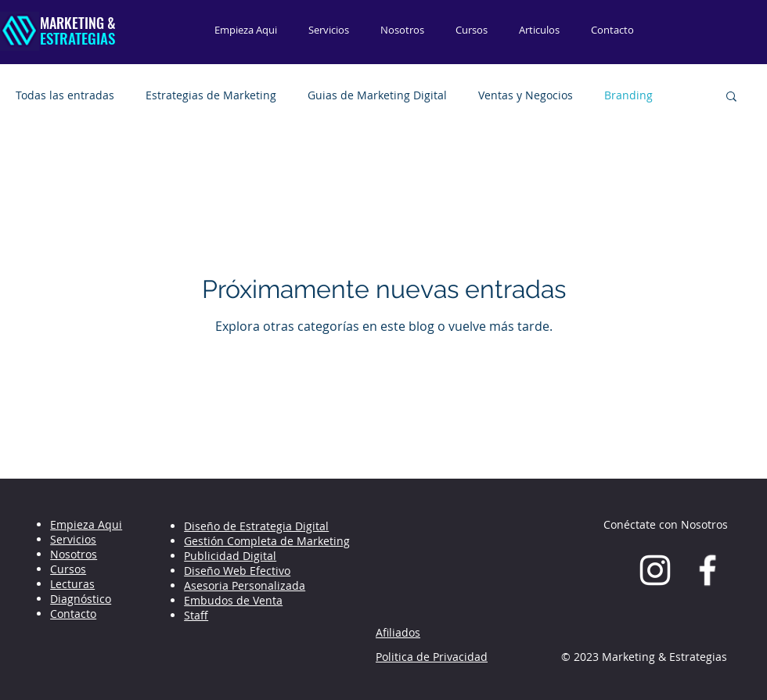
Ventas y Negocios (526, 95)
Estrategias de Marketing (211, 95)
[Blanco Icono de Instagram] (655, 570)
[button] (731, 97)
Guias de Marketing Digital (377, 95)
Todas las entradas (65, 95)
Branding (628, 95)
